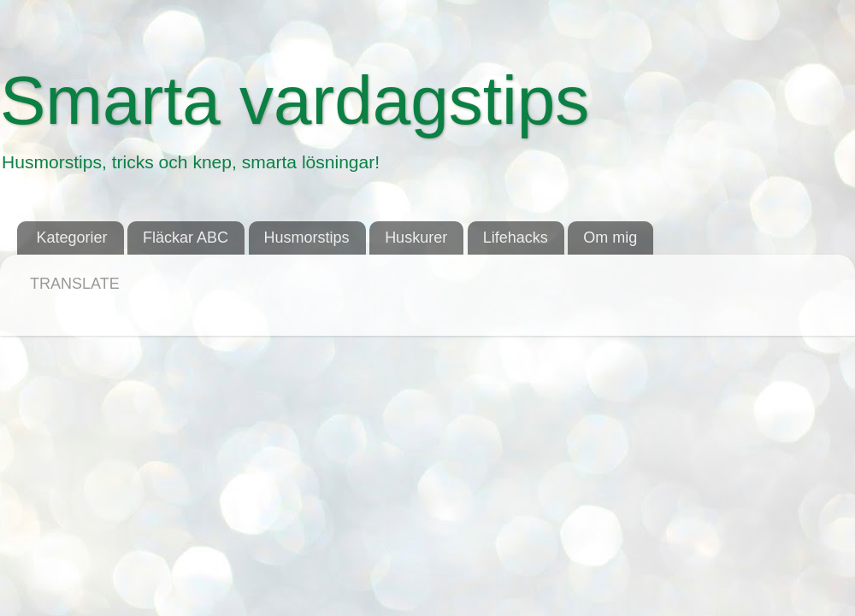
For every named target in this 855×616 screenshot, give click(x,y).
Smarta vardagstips (295, 100)
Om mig (610, 238)
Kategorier (72, 238)
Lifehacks (516, 238)
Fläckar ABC (186, 238)
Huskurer (416, 238)
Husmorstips (307, 238)
